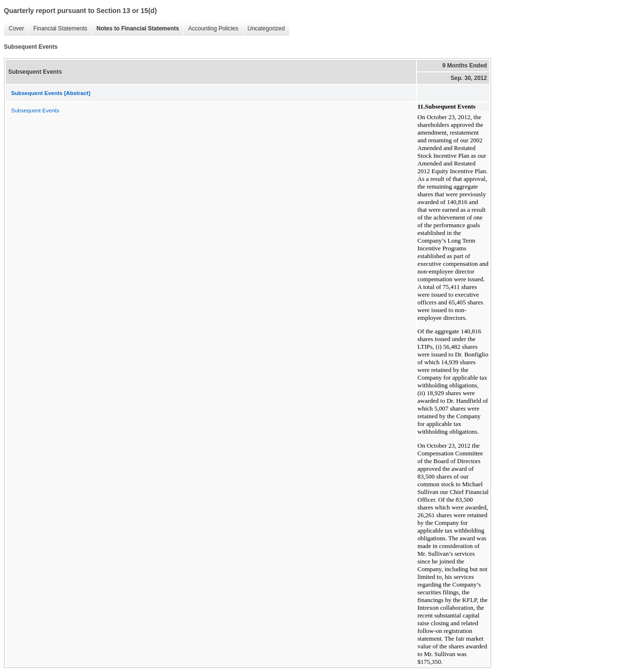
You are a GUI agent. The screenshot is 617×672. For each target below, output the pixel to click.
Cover (14, 29)
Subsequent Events (35, 110)
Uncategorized (264, 29)
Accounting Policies (211, 29)
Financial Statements (58, 29)
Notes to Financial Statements (135, 29)
